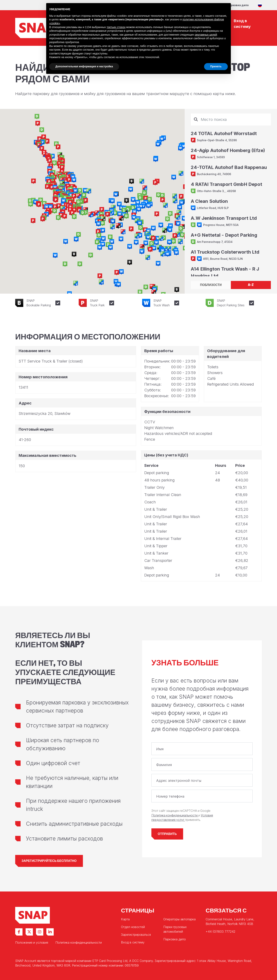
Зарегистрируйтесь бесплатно (49, 861)
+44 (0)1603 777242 (220, 932)
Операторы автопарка (179, 919)
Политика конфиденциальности (175, 815)
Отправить (167, 834)
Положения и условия (32, 942)
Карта (125, 919)
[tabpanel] (231, 195)
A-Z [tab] (251, 285)
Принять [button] (216, 66)
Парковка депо (238, 5)
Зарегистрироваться (136, 935)
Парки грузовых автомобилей (175, 929)
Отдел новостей (133, 927)
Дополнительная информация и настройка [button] (84, 66)
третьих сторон (116, 27)
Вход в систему (133, 942)
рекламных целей (206, 35)
